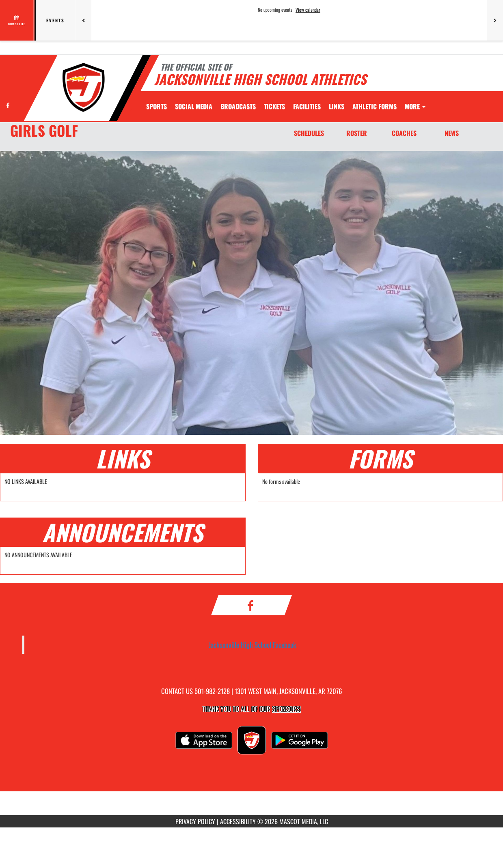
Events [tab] (55, 20)
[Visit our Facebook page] (8, 105)
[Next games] (495, 20)
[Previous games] (83, 20)
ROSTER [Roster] (357, 133)
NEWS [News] (452, 133)
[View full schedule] (17, 20)
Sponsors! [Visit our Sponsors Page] (286, 709)
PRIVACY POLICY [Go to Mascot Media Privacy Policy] (195, 821)
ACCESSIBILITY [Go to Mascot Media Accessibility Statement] (238, 821)
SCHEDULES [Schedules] (309, 133)
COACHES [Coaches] (404, 133)
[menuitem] (194, 106)
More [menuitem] (415, 106)
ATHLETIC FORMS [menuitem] (375, 106)
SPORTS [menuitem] (157, 106)
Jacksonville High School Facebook (253, 645)
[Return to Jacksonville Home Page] (84, 87)
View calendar (308, 10)
